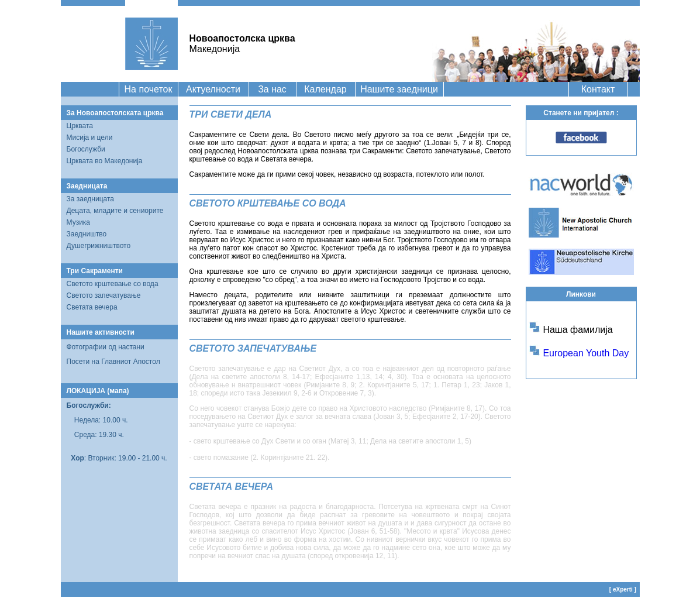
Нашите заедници (399, 89)
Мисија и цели (90, 137)
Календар (325, 89)
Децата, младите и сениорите (115, 211)
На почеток (149, 89)
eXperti (623, 589)
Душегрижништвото (99, 246)
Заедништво (87, 234)
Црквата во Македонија (105, 161)
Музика (79, 222)
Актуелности (213, 89)
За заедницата (91, 199)
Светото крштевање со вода (113, 284)
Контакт (598, 89)
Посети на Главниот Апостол (113, 362)
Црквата (80, 126)
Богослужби (86, 149)
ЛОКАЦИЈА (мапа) (98, 391)
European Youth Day (586, 353)
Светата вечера (92, 307)
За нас (272, 89)
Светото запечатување (104, 295)
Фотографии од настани (106, 347)
